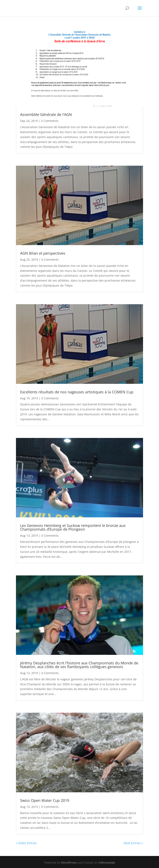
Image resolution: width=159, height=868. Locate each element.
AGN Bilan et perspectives (43, 253)
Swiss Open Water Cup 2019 (45, 800)
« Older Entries (26, 843)
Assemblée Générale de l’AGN (46, 114)
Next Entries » (133, 843)
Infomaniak (107, 863)
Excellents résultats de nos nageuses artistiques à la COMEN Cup (77, 392)
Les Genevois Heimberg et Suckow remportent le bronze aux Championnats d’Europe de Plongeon (73, 527)
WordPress (69, 863)
